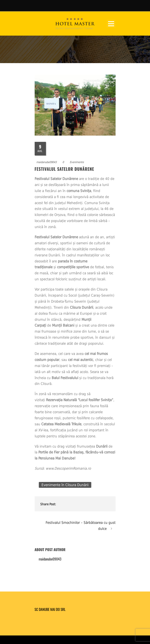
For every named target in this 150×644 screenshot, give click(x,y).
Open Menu (111, 24)
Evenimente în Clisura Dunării (65, 485)
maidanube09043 (46, 162)
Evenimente (77, 162)
